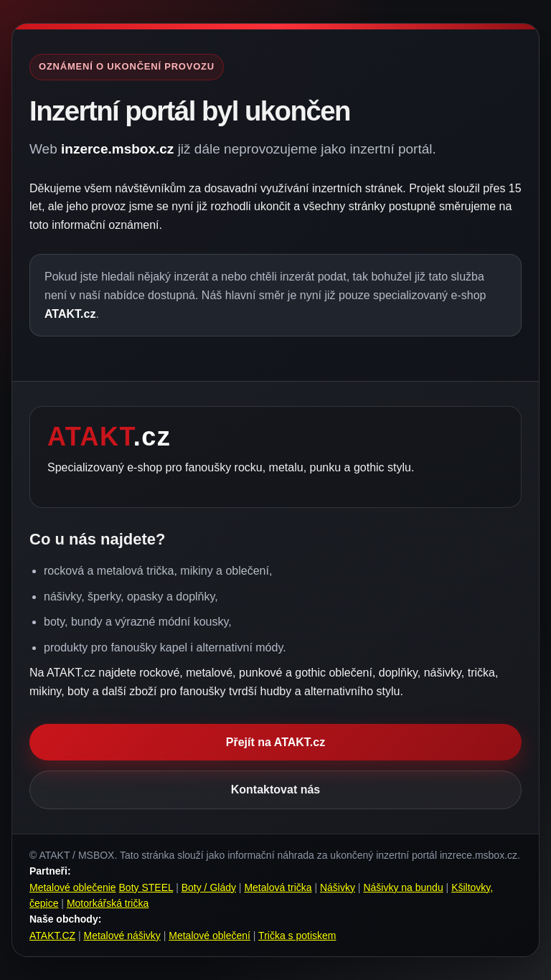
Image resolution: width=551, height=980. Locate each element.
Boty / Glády (209, 887)
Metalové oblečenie (73, 887)
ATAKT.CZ (52, 936)
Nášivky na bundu (403, 887)
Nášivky (338, 887)
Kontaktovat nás (275, 790)
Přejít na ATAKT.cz (275, 742)
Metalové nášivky (122, 936)
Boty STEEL (146, 887)
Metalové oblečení (209, 936)
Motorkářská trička (108, 903)
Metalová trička (278, 887)
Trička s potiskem (297, 936)
